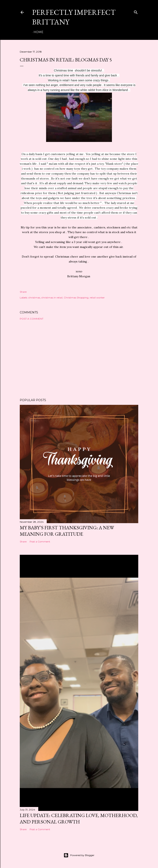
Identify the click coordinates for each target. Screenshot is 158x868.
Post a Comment (32, 319)
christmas (34, 298)
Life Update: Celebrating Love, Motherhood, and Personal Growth (79, 818)
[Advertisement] (79, 359)
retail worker (97, 298)
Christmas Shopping (76, 298)
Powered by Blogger (79, 855)
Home (38, 32)
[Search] (136, 11)
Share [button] (23, 292)
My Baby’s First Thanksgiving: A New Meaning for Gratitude (67, 531)
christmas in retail (52, 298)
